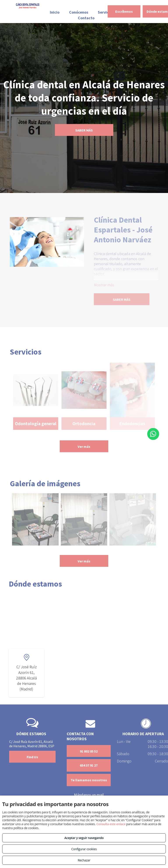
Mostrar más (104, 285)
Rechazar (84, 860)
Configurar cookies (84, 849)
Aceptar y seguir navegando (84, 838)
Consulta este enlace (111, 824)
